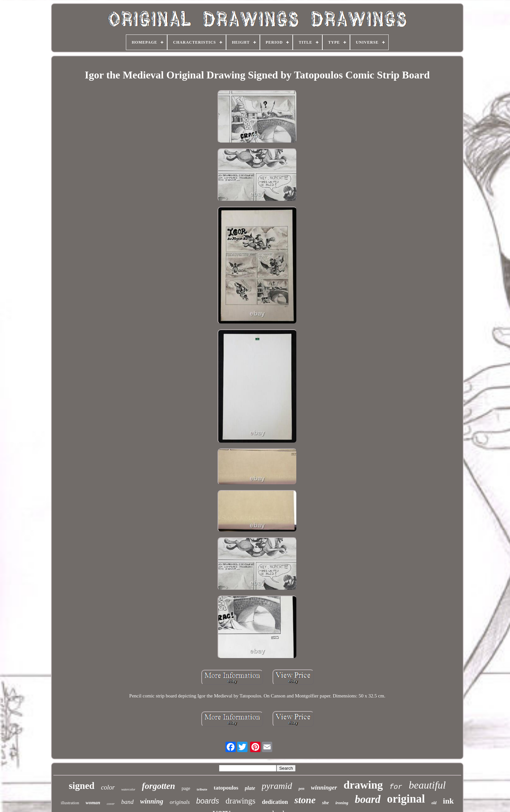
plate (250, 788)
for (396, 787)
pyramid (277, 786)
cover (111, 804)
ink (448, 801)
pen (302, 789)
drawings (241, 801)
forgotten (158, 786)
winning (152, 801)
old (434, 803)
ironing (342, 803)
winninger (324, 787)
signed (81, 786)
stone (305, 800)
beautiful (427, 785)
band (127, 802)
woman (93, 803)
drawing (363, 785)
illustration (70, 803)
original (406, 799)
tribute (202, 789)
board (368, 799)
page (186, 788)
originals (180, 802)
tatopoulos (226, 788)
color (108, 787)
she (325, 803)
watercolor (128, 789)
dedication (275, 802)
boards (208, 801)
